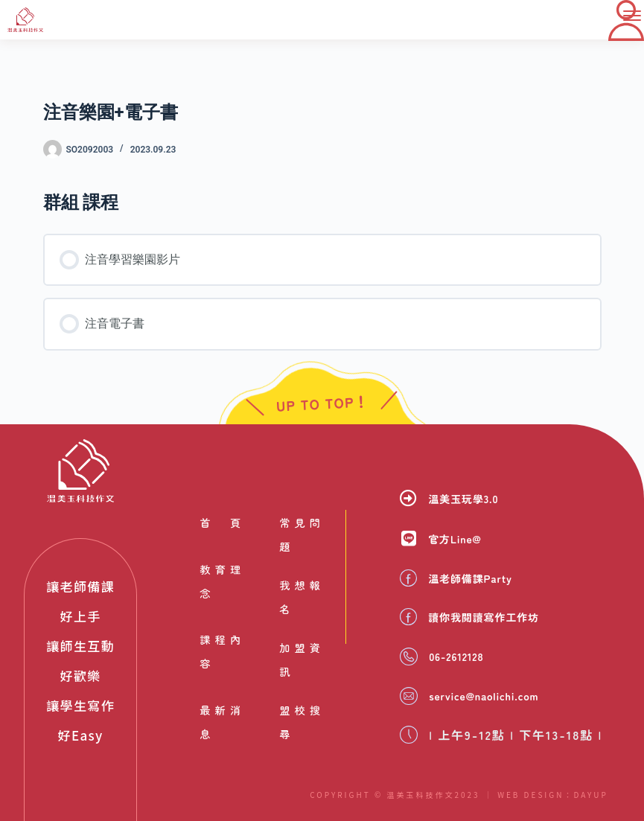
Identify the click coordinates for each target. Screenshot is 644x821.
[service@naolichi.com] (409, 696)
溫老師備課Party (479, 581)
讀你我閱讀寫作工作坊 (495, 619)
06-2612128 (464, 657)
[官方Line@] (408, 542)
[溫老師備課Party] (408, 580)
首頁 (220, 525)
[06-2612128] (409, 657)
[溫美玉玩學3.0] (408, 501)
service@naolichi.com (499, 696)
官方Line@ (461, 542)
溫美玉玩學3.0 (471, 502)
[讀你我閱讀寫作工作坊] (408, 619)
